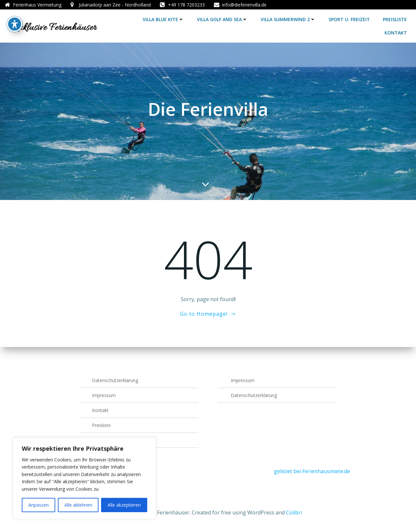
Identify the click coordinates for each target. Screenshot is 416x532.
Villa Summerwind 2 (288, 19)
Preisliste (395, 19)
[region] (84, 478)
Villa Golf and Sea (222, 19)
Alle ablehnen (78, 505)
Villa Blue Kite (163, 19)
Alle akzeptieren (124, 505)
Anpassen (39, 505)
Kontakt (396, 33)
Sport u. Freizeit (349, 19)
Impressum (104, 395)
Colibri (294, 512)
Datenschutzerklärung (115, 380)
